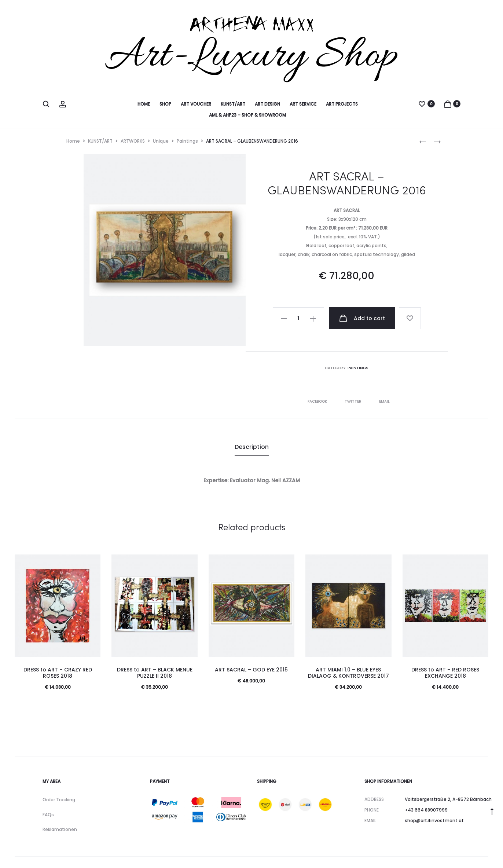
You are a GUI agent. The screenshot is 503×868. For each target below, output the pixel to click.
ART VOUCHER (196, 104)
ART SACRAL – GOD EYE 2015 (251, 670)
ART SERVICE (303, 104)
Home (73, 141)
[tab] (252, 447)
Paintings (187, 141)
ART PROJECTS (342, 104)
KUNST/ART (233, 104)
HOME (144, 104)
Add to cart (362, 318)
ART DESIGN (267, 104)
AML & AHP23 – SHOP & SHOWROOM (247, 115)
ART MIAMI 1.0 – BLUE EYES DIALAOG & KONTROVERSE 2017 (348, 673)
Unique (161, 141)
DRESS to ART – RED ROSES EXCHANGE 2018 (445, 673)
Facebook (318, 401)
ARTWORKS (133, 141)
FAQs (48, 815)
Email (384, 401)
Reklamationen (60, 829)
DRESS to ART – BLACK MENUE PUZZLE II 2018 (155, 673)
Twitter (354, 401)
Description (252, 447)
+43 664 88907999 (426, 810)
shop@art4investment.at (434, 821)
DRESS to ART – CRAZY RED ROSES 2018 (58, 673)
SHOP (165, 104)
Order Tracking (59, 800)
